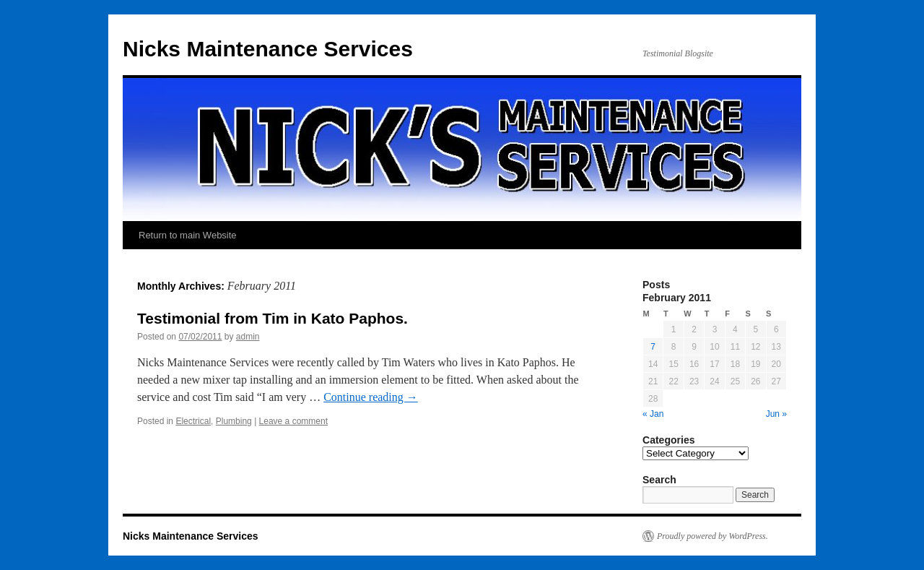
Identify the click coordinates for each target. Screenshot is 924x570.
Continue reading (371, 397)
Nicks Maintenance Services (268, 49)
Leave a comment (293, 421)
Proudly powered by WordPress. (712, 536)
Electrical (193, 421)
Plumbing (234, 421)
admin (248, 337)
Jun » (776, 414)
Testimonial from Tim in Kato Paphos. (273, 318)
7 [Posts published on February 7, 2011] (653, 347)
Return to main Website (188, 235)
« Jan (653, 414)
